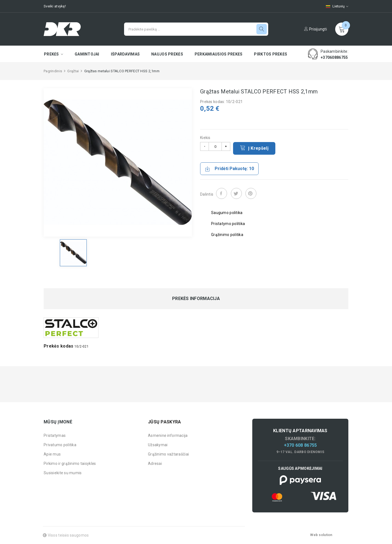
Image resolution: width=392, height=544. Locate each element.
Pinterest (251, 193)
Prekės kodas (58, 346)
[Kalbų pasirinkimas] (334, 6)
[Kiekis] (215, 146)
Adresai (155, 463)
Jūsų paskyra (164, 422)
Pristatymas (55, 435)
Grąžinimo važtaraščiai (168, 454)
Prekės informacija (196, 299)
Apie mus (52, 454)
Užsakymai (158, 445)
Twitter (236, 193)
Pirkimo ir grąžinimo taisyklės (70, 463)
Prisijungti (316, 29)
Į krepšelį (254, 148)
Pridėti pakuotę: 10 (229, 169)
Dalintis (222, 193)
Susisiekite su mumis (63, 473)
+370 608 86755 (300, 445)
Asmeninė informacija (168, 435)
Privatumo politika (60, 445)
